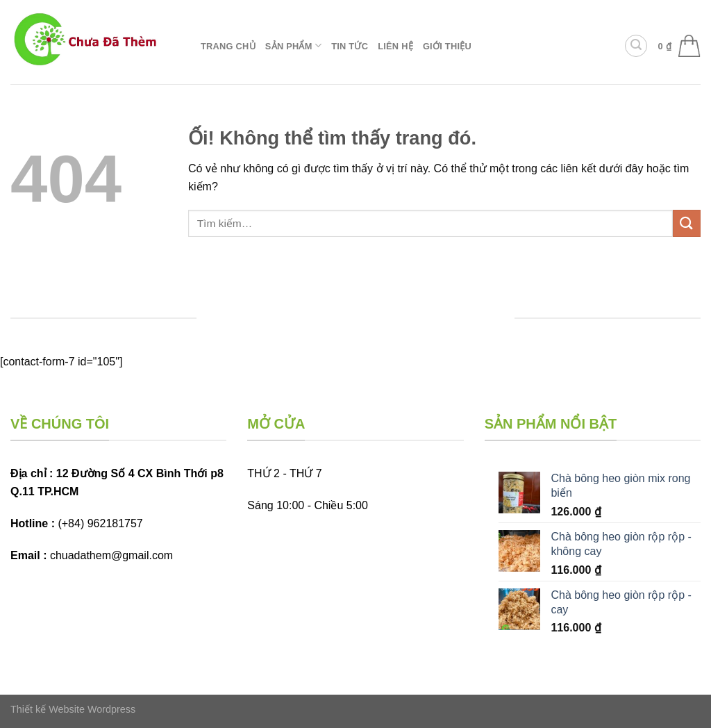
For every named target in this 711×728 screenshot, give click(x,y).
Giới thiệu (447, 46)
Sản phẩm (293, 45)
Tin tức (350, 46)
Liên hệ (395, 46)
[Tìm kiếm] (636, 46)
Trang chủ (228, 46)
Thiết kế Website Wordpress (73, 709)
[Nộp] (687, 223)
